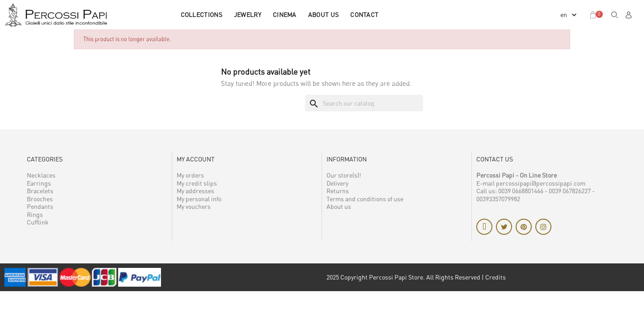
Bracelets (40, 191)
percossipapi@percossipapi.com (541, 183)
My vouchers (194, 206)
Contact (364, 15)
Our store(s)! (344, 175)
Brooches (40, 199)
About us (323, 15)
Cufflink (38, 222)
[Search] (364, 103)
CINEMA (285, 15)
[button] (615, 15)
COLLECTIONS (201, 15)
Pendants (40, 206)
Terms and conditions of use (365, 199)
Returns (338, 191)
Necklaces (41, 175)
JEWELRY (248, 15)
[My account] (628, 15)
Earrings (39, 183)
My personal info (199, 199)
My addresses (195, 191)
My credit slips (197, 183)
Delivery (337, 183)
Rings (35, 214)
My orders (190, 175)
